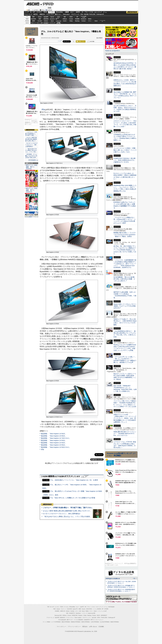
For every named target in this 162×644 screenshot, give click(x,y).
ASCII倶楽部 (132, 12)
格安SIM (36, 14)
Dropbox (65, 21)
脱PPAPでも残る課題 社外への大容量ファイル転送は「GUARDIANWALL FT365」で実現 (125, 295)
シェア (60, 41)
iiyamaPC (46, 17)
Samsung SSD (58, 615)
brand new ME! (92, 613)
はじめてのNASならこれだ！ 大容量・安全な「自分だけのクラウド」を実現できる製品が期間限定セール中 (125, 108)
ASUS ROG (46, 19)
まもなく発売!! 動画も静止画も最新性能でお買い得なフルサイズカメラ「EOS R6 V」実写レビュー (79, 511)
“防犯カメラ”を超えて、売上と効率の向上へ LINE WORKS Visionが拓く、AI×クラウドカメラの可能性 (125, 322)
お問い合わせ (93, 627)
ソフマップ (52, 23)
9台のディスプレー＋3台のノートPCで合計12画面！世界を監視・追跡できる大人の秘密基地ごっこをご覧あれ (125, 376)
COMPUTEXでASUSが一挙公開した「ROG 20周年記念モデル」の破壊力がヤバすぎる (125, 160)
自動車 (67, 12)
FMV (33, 17)
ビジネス (39, 12)
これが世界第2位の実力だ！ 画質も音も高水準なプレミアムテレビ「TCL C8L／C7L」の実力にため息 (125, 334)
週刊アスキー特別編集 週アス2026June (32, 190)
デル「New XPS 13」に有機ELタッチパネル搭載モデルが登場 (72, 498)
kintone (46, 21)
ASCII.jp (33, 4)
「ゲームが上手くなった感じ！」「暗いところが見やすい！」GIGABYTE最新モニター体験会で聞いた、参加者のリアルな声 (125, 360)
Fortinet (83, 21)
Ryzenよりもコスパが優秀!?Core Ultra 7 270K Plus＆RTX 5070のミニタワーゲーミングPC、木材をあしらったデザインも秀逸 (125, 348)
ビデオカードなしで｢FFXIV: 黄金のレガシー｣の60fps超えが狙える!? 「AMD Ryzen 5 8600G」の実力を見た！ (125, 445)
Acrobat (40, 21)
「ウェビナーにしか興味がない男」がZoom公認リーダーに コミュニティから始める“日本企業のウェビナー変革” (125, 220)
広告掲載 (101, 627)
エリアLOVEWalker (56, 622)
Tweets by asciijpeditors (113, 51)
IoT (34, 12)
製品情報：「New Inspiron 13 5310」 (54, 440)
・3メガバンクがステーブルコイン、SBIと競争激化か (31, 145)
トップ (27, 12)
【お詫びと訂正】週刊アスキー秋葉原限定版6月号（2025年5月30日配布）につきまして (121, 590)
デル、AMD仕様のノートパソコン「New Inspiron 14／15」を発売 (74, 480)
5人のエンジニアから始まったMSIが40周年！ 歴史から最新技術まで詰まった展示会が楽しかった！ (125, 176)
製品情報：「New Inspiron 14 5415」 (54, 434)
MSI (65, 17)
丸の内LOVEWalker (105, 622)
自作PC (78, 12)
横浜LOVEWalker (66, 622)
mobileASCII (87, 620)
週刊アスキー (58, 14)
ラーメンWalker (47, 622)
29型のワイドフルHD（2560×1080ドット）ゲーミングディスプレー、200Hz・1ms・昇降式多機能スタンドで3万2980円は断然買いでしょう (125, 418)
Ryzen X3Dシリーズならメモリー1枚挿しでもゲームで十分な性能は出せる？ (125, 306)
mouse (40, 17)
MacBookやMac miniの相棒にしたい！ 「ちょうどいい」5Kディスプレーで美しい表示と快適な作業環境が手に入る (125, 188)
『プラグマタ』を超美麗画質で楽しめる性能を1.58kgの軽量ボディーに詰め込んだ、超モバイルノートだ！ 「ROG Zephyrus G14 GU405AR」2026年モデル (125, 264)
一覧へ (134, 578)
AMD (40, 19)
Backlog (77, 21)
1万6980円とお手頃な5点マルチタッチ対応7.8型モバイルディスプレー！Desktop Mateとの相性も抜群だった (125, 137)
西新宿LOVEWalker (76, 622)
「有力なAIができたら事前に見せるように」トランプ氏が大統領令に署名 (70, 516)
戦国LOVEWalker (115, 622)
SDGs (82, 14)
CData (71, 21)
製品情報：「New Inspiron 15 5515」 (54, 436)
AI (31, 12)
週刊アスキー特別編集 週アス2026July (32, 167)
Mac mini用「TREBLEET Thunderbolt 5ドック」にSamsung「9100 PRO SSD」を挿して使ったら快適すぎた (125, 389)
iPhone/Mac (59, 12)
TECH (45, 12)
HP (77, 17)
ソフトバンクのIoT (102, 21)
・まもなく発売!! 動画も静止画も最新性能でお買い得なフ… (31, 139)
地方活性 (86, 14)
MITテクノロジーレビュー (97, 620)
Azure (52, 21)
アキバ (86, 12)
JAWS (33, 21)
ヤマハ (90, 21)
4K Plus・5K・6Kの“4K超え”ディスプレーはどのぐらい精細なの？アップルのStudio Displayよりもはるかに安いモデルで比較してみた (125, 250)
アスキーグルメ (50, 14)
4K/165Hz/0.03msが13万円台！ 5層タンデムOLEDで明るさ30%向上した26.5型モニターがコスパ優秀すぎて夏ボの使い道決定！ (125, 66)
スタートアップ (98, 12)
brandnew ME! (59, 23)
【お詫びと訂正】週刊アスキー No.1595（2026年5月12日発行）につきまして (122, 582)
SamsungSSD (57, 19)
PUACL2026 (92, 14)
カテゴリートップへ (97, 459)
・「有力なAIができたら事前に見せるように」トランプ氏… (31, 150)
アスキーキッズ (28, 14)
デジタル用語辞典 (78, 620)
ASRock (65, 19)
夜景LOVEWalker (86, 622)
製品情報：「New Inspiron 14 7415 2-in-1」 (56, 438)
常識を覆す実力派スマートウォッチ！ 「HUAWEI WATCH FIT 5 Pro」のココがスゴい (125, 434)
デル (43, 110)
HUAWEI (77, 19)
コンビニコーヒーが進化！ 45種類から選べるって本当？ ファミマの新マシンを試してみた (125, 150)
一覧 (73, 41)
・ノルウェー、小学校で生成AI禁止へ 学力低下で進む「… (31, 134)
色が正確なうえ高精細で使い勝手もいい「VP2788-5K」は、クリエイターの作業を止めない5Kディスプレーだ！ (125, 95)
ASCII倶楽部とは (33, 160)
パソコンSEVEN (58, 17)
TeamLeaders (66, 14)
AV (82, 12)
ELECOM (34, 19)
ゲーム (105, 12)
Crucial (71, 19)
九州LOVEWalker (95, 622)
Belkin (90, 19)
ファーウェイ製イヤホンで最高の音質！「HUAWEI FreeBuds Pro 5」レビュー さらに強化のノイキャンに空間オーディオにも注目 (125, 404)
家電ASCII (42, 14)
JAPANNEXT (46, 23)
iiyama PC (75, 609)
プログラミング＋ (87, 618)
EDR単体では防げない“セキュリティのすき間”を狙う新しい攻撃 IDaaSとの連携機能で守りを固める (125, 205)
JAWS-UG (63, 611)
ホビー (72, 12)
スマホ (91, 12)
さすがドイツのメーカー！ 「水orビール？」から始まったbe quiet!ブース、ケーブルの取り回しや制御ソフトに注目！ (125, 124)
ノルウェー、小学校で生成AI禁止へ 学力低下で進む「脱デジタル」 (68, 508)
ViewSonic (84, 19)
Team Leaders (78, 618)
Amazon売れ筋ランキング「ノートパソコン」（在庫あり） (31, 32)
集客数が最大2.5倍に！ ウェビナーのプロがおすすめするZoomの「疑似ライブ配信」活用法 (125, 235)
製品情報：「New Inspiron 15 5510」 (54, 445)
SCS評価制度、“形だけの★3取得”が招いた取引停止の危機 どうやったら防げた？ (124, 279)
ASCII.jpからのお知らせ (113, 579)
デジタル (47, 4)
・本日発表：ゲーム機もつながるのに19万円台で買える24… (31, 156)
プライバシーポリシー (74, 627)
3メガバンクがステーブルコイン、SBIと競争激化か (62, 514)
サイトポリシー (62, 627)
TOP (48, 607)
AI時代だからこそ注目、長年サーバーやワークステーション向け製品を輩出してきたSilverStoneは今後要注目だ (125, 83)
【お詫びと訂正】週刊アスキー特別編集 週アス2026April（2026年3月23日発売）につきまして (121, 586)
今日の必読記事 (62, 620)
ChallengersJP (100, 14)
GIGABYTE (52, 19)
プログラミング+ (75, 14)
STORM (106, 609)
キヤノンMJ (40, 23)
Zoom (96, 21)
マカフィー (33, 23)
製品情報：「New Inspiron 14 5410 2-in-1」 (56, 447)
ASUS (71, 17)
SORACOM (75, 615)
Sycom (52, 17)
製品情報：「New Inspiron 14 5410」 (54, 443)
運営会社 (85, 627)
